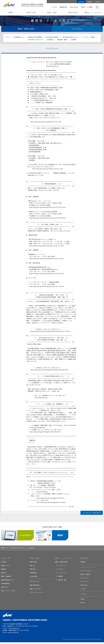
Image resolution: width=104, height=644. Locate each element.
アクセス (54, 7)
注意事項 (74, 40)
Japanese (81, 2)
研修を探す (33, 570)
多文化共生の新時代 (52, 38)
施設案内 (4, 570)
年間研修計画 (34, 574)
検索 (97, 7)
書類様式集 (63, 7)
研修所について (6, 567)
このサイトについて (88, 568)
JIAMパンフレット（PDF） (9, 592)
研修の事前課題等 (35, 586)
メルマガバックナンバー (35, 40)
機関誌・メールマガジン (94, 13)
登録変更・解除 (62, 40)
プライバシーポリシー (87, 572)
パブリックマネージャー (37, 594)
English (90, 2)
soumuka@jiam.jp (14, 630)
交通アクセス (5, 588)
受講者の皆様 (73, 13)
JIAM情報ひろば (19, 38)
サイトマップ (84, 583)
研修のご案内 (52, 13)
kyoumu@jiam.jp (13, 634)
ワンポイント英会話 (89, 38)
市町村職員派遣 (6, 585)
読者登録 (50, 40)
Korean (98, 2)
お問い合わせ (74, 7)
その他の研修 (34, 577)
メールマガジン (77, 30)
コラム (7, 38)
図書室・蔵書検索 (6, 577)
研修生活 (4, 574)
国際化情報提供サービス (8, 581)
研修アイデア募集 (87, 7)
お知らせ (84, 595)
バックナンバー (63, 567)
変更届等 (83, 563)
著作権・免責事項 (86, 576)
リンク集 (83, 590)
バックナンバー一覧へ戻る (91, 514)
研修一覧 (32, 567)
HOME (10, 13)
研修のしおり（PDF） (36, 590)
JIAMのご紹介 (31, 13)
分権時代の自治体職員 (35, 38)
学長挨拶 (4, 563)
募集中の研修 (34, 563)
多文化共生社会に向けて (70, 38)
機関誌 (52, 536)
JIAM (9, 5)
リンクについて (85, 579)
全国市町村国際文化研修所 (32, 5)
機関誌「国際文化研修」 (27, 30)
